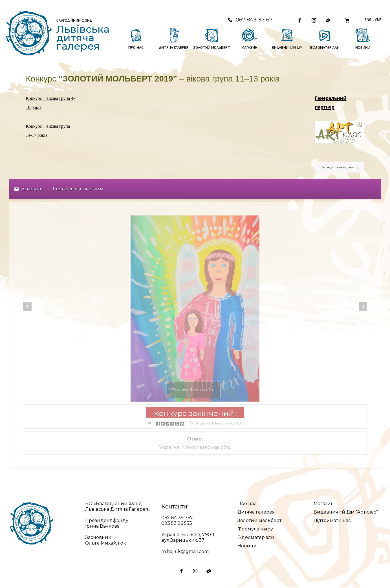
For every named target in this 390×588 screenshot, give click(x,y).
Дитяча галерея (256, 513)
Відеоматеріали (256, 538)
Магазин (324, 504)
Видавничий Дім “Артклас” (346, 513)
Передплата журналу (340, 168)
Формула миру (255, 529)
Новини (247, 546)
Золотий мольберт (259, 521)
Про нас (247, 504)
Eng (368, 20)
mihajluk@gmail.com (185, 552)
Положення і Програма (78, 190)
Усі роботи (28, 190)
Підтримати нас (332, 521)
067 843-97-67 (249, 20)
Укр (378, 20)
